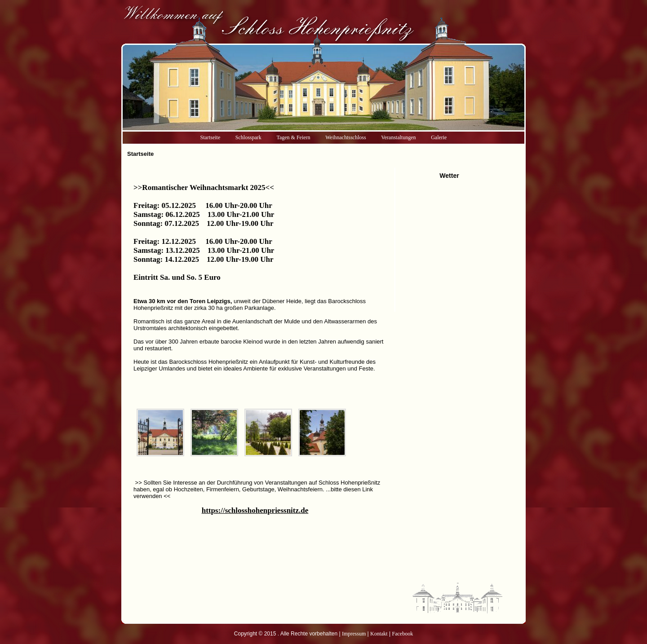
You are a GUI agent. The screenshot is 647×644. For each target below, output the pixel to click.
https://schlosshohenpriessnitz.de (255, 510)
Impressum (354, 634)
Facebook (403, 634)
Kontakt (379, 634)
